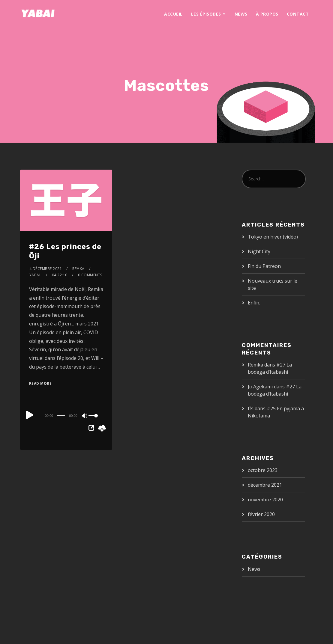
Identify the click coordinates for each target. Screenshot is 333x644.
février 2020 (261, 514)
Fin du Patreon (264, 266)
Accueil (173, 14)
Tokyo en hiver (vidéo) (273, 237)
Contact (298, 14)
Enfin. (254, 303)
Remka (78, 269)
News (241, 14)
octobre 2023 (263, 470)
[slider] (61, 416)
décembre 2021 (265, 485)
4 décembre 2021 (46, 269)
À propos (267, 14)
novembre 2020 (265, 500)
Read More (40, 383)
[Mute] (85, 416)
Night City (259, 251)
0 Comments (90, 275)
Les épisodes (206, 14)
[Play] (30, 415)
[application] (66, 415)
